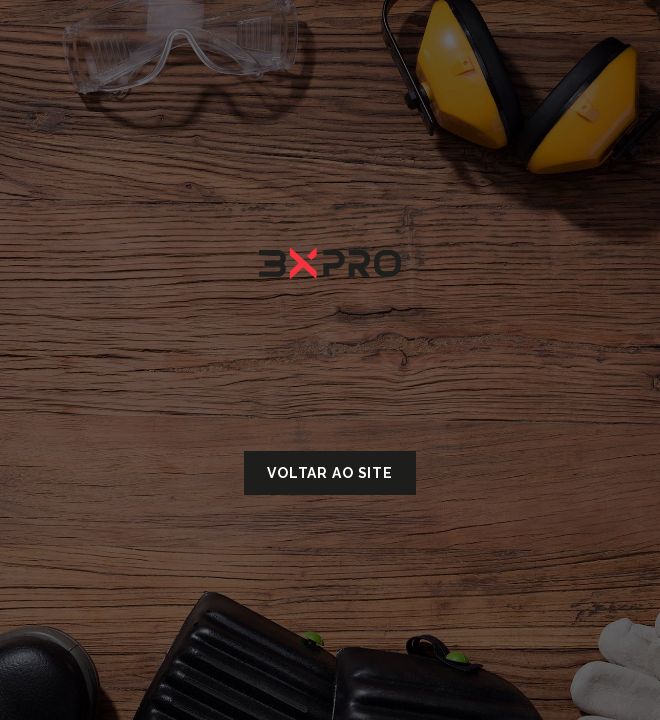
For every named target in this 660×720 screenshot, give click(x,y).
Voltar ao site (330, 473)
